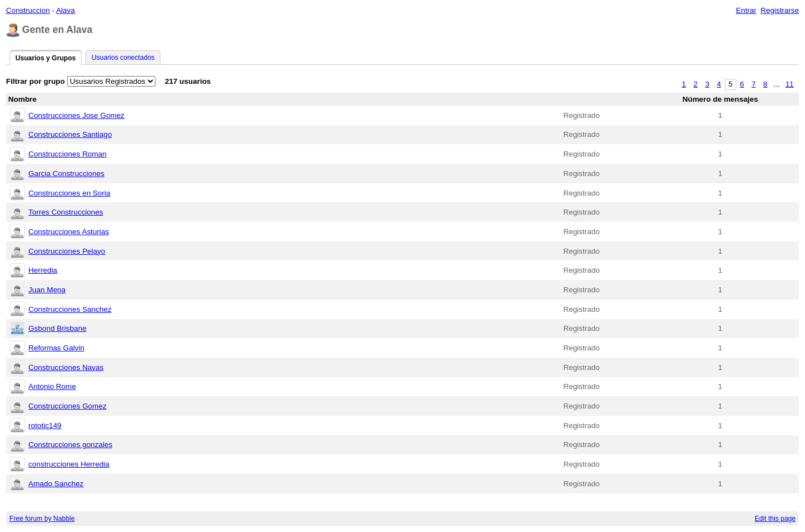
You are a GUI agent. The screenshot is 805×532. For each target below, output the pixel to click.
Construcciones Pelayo (67, 251)
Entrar (746, 10)
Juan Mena (47, 290)
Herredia (43, 270)
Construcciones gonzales (70, 445)
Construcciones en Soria (69, 193)
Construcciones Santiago (70, 134)
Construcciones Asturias (69, 232)
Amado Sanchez (56, 484)
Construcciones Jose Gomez (77, 115)
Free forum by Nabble (42, 519)
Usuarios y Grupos (45, 58)
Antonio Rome (52, 386)
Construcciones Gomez (68, 406)
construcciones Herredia (69, 464)
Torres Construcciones (66, 212)
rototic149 (45, 426)
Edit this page (775, 519)
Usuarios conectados (123, 58)
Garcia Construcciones (67, 174)
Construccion (28, 10)
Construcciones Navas (66, 367)
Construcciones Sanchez (70, 309)
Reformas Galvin (56, 348)
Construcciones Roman (68, 154)
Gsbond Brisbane (58, 328)
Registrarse (780, 10)
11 (790, 84)
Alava (65, 10)
